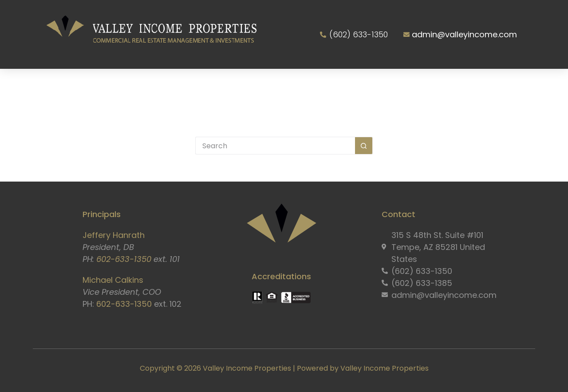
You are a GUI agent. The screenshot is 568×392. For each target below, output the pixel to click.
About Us (114, 85)
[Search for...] (275, 146)
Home (63, 85)
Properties (237, 85)
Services (176, 85)
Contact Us (487, 85)
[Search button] (364, 146)
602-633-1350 (124, 259)
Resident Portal (407, 85)
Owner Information (316, 85)
